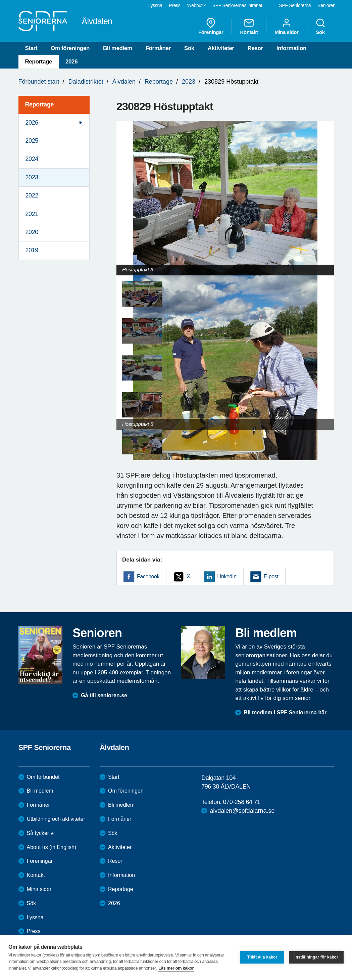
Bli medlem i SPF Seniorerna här (285, 712)
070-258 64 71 (242, 802)
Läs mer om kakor (176, 968)
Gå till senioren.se (104, 695)
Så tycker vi (41, 833)
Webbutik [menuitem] (196, 5)
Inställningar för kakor (316, 957)
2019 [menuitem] (32, 250)
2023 (189, 82)
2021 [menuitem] (32, 214)
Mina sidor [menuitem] (286, 26)
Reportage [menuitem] (39, 104)
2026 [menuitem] (32, 123)
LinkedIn (227, 576)
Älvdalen (124, 82)
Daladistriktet (86, 82)
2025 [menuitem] (32, 141)
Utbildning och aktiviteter (56, 819)
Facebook (148, 576)
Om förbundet (43, 777)
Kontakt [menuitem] (249, 26)
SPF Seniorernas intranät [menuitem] (237, 5)
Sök (189, 48)
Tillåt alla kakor (262, 957)
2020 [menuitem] (32, 232)
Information (291, 48)
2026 (71, 62)
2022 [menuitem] (32, 195)
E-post (271, 576)
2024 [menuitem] (32, 159)
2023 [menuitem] (32, 177)
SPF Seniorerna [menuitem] (295, 5)
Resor (255, 48)
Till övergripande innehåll (0, 0)
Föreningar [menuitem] (211, 26)
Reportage (39, 62)
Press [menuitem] (174, 5)
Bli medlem (118, 48)
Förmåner (158, 48)
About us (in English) (52, 847)
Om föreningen (70, 48)
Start (31, 48)
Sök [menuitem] (320, 26)
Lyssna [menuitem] (155, 5)
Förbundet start (39, 82)
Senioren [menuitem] (326, 5)
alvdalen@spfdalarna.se (242, 811)
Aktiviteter (221, 48)
